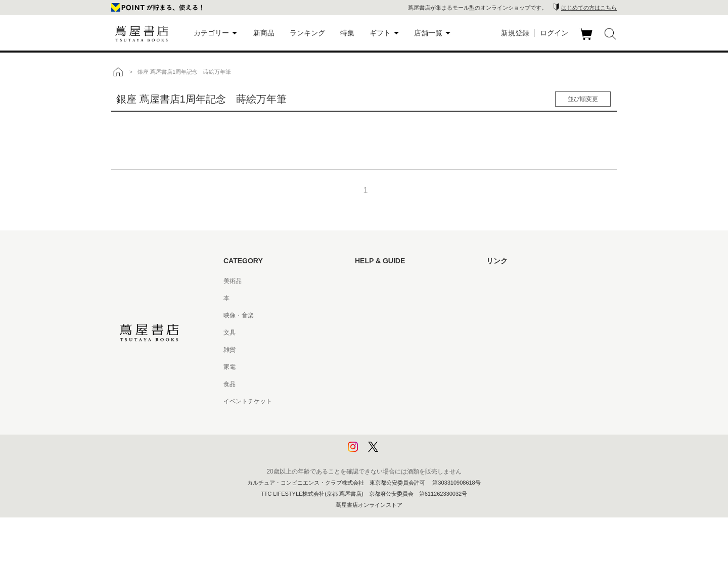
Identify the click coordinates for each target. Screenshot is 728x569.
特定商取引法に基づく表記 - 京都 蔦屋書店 (413, 401)
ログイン (554, 33)
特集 (347, 33)
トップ (118, 72)
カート (587, 40)
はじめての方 (373, 281)
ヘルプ (364, 298)
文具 (230, 333)
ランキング (307, 33)
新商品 (264, 33)
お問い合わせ (373, 315)
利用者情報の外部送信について (397, 453)
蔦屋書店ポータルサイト (520, 281)
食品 (230, 384)
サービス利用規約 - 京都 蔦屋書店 (401, 350)
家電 (230, 367)
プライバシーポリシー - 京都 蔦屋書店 (407, 436)
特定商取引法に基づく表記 (391, 384)
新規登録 (515, 33)
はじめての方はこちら (589, 8)
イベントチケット (248, 401)
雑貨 (230, 350)
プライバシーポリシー (385, 418)
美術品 (233, 281)
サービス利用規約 (379, 333)
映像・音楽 (239, 315)
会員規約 (367, 367)
